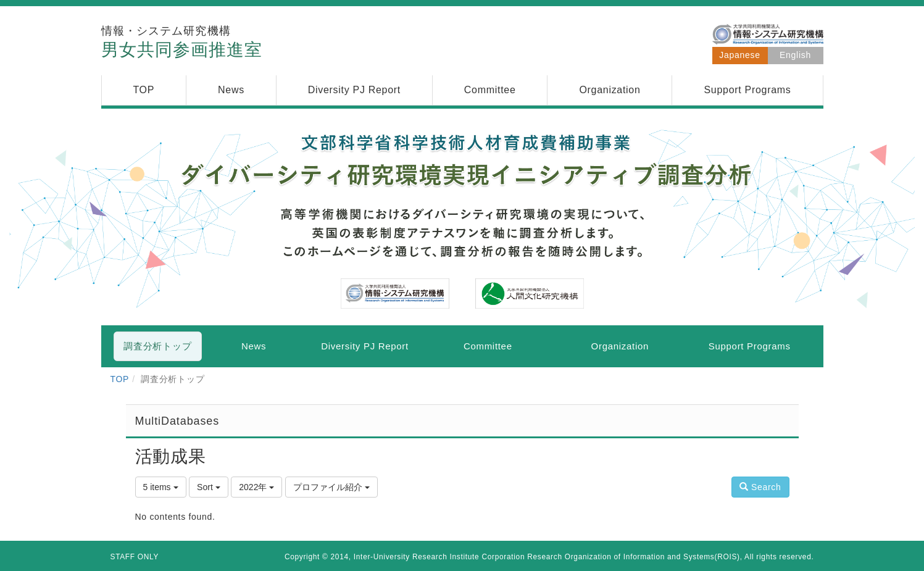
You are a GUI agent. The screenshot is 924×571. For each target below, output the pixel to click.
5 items (161, 487)
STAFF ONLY (135, 557)
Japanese (739, 55)
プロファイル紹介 (331, 487)
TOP (120, 379)
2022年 (256, 487)
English (795, 55)
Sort (209, 487)
